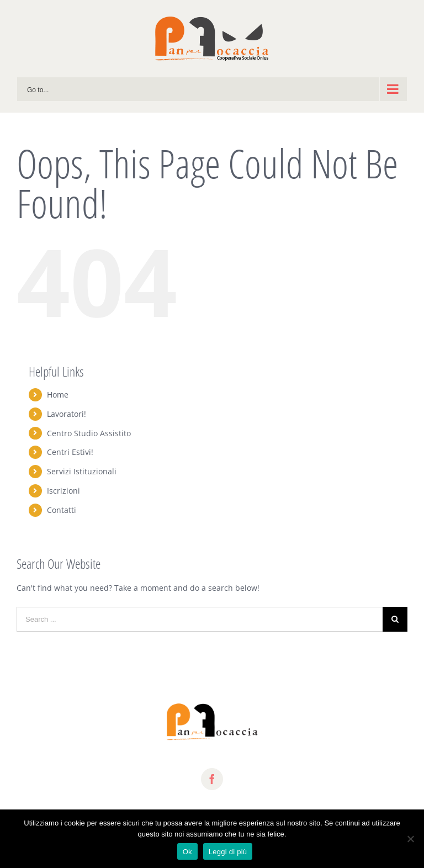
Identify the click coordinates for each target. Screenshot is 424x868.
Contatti (62, 510)
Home (58, 395)
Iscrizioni (63, 491)
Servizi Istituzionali (82, 471)
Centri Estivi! (70, 452)
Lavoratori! (67, 414)
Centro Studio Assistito (89, 433)
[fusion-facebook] (212, 779)
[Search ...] (200, 619)
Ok (187, 852)
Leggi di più (228, 852)
